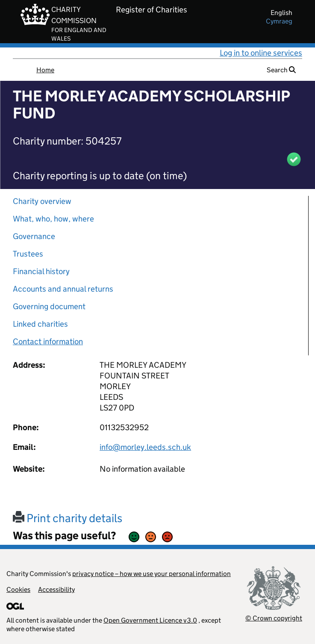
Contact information (48, 341)
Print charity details (68, 518)
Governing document (49, 306)
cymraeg (279, 21)
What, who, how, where (53, 219)
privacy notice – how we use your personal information (152, 574)
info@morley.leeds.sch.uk (145, 447)
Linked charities (40, 324)
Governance (34, 236)
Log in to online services (261, 53)
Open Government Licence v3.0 (150, 620)
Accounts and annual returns (63, 289)
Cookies (18, 589)
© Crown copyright (274, 618)
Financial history (41, 271)
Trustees (28, 254)
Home (45, 70)
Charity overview (42, 201)
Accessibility (56, 589)
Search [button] (281, 70)
